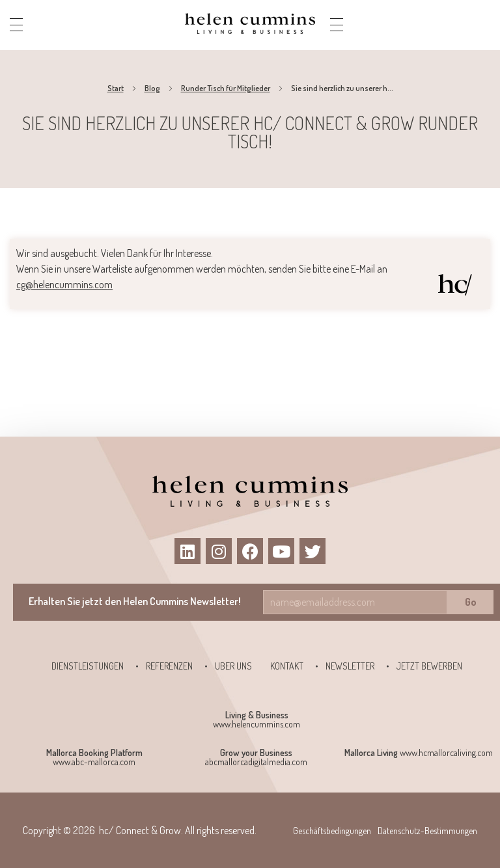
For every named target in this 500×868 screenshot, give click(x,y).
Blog (152, 88)
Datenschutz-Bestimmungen (427, 831)
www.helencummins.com (257, 724)
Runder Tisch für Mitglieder (226, 88)
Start (116, 88)
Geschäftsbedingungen (332, 831)
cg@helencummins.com (64, 284)
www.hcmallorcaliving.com (446, 753)
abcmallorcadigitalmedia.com (256, 762)
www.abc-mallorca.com (94, 762)
